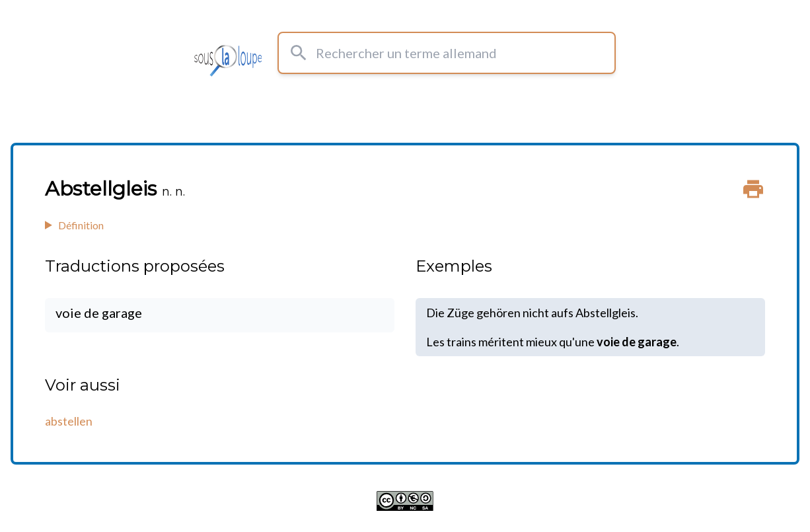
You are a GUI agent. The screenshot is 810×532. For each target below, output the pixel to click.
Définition (81, 225)
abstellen (69, 421)
